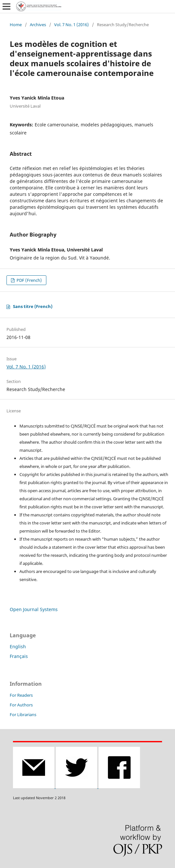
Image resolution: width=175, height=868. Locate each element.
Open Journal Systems (34, 609)
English (18, 646)
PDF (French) (29, 280)
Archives (38, 25)
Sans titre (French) (33, 306)
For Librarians (23, 715)
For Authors (21, 705)
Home (16, 25)
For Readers (21, 695)
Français (19, 656)
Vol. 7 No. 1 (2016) (71, 25)
